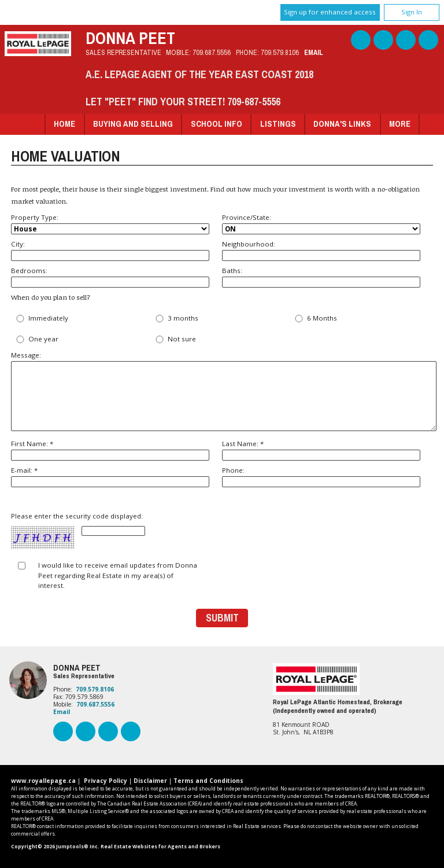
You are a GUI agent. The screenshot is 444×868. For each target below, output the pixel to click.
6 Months (315, 319)
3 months (176, 319)
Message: (222, 391)
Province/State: (321, 224)
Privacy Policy (106, 781)
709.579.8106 (280, 52)
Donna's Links (342, 124)
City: (110, 250)
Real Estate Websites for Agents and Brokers (160, 847)
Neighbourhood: (321, 250)
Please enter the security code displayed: (78, 531)
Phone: (321, 477)
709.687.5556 (212, 52)
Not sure (175, 339)
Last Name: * (321, 450)
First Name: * (110, 450)
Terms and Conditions (208, 781)
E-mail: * (110, 477)
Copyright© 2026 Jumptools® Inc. (55, 847)
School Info (217, 124)
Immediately (41, 319)
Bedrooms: (110, 277)
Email (314, 52)
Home (64, 124)
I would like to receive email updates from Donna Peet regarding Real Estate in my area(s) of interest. (118, 575)
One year (36, 339)
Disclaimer (150, 781)
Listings (278, 124)
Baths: (321, 277)
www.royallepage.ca (43, 781)
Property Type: (110, 224)
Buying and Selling (133, 124)
